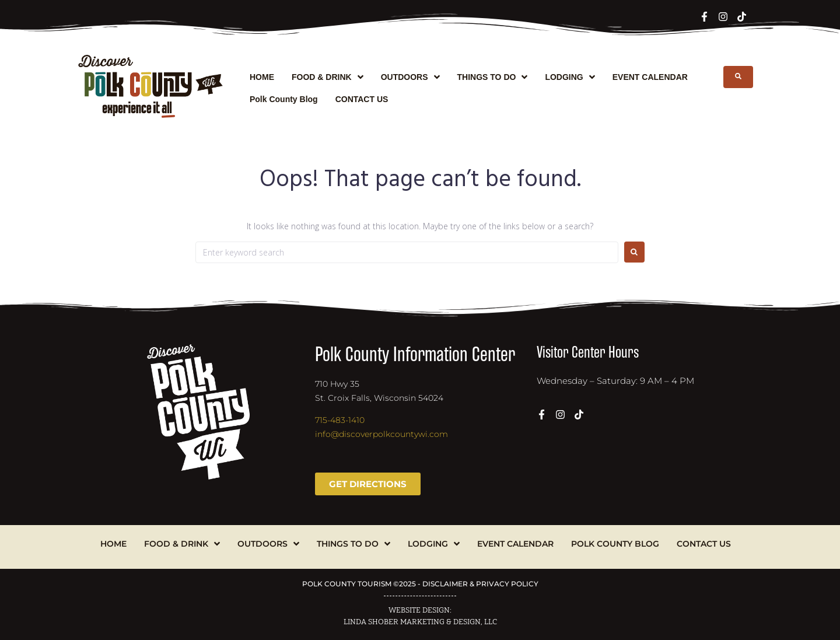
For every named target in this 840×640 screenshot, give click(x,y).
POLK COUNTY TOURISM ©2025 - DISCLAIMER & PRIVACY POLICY (420, 584)
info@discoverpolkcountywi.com (381, 434)
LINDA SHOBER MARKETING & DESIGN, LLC (420, 622)
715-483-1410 (340, 420)
